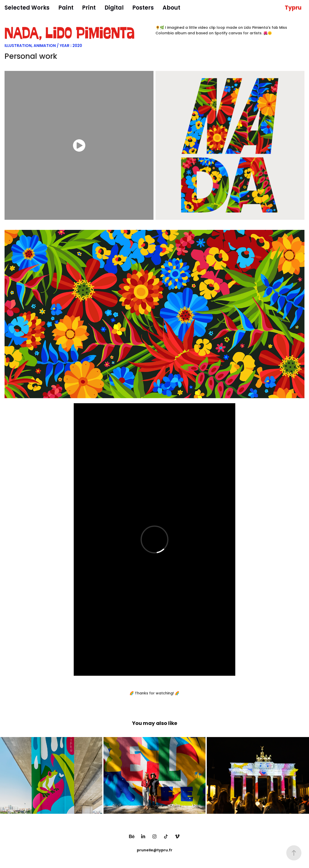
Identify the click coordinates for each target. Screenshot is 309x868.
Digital (114, 8)
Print (89, 8)
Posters (143, 8)
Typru (293, 8)
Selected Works (27, 8)
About (171, 8)
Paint (66, 8)
